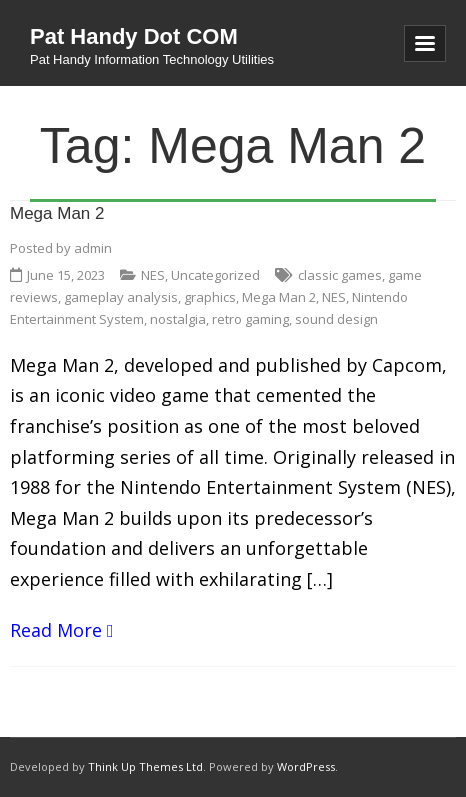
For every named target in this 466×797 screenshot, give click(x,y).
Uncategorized (215, 275)
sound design (336, 319)
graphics (210, 297)
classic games (340, 275)
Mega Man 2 (57, 213)
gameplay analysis (121, 297)
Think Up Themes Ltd (145, 766)
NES (153, 275)
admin (93, 248)
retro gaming (250, 319)
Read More (56, 630)
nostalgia (178, 319)
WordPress (306, 766)
